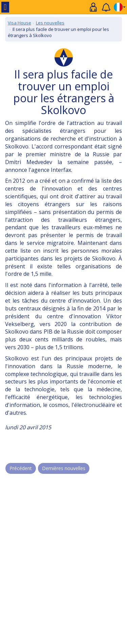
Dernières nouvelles (64, 468)
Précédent (21, 468)
